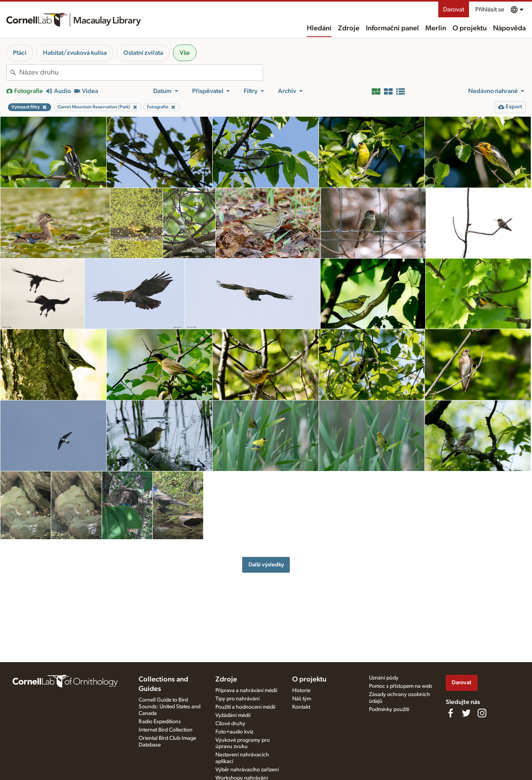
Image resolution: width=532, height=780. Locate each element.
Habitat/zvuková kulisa (75, 53)
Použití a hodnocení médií (245, 707)
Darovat (454, 9)
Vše (185, 53)
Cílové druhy (230, 724)
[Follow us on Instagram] (482, 713)
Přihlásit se (490, 9)
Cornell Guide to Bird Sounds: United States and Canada (170, 707)
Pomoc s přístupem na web (400, 686)
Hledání (319, 28)
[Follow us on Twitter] (466, 713)
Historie (301, 691)
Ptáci (20, 53)
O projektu (470, 28)
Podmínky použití (389, 709)
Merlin (436, 28)
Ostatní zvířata (143, 53)
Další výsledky (266, 565)
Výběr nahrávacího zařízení (247, 770)
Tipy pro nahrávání (237, 699)
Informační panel (392, 28)
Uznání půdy (384, 678)
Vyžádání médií (233, 715)
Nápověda (509, 28)
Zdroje (349, 28)
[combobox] (141, 73)
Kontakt (301, 707)
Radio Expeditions (160, 722)
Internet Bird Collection (166, 730)
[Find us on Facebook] (450, 713)
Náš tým (302, 699)
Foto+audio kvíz (234, 732)
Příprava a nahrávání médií (246, 691)
